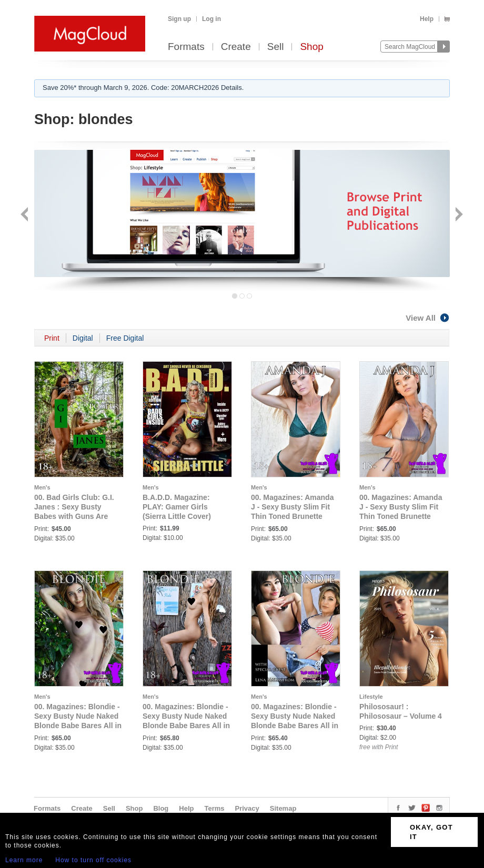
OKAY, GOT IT (431, 832)
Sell (276, 47)
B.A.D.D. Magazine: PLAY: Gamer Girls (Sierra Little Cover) (177, 507)
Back (26, 215)
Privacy (247, 808)
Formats (186, 47)
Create (236, 47)
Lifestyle (371, 697)
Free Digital (125, 338)
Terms (214, 808)
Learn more (24, 860)
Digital (83, 338)
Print (52, 338)
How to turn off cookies (93, 860)
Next (458, 215)
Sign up (179, 19)
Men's (42, 487)
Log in (211, 19)
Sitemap (283, 808)
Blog (161, 808)
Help (427, 19)
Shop (311, 47)
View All (428, 318)
